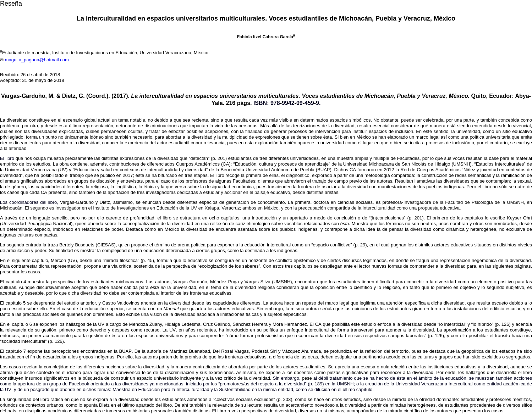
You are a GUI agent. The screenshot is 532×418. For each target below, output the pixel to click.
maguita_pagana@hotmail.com (37, 60)
